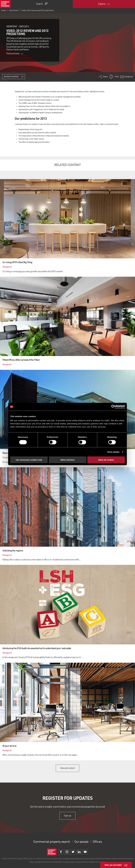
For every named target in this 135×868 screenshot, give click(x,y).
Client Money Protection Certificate (106, 859)
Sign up (67, 816)
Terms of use (46, 859)
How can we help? (113, 865)
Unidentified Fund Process (42, 862)
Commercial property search (52, 842)
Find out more (15, 54)
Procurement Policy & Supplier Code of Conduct (90, 862)
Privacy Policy (69, 862)
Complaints (66, 859)
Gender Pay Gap (89, 859)
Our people (81, 842)
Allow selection (67, 460)
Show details (113, 452)
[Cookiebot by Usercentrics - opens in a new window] (113, 407)
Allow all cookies (106, 460)
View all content (68, 768)
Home (4, 11)
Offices (97, 842)
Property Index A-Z (58, 862)
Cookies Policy (56, 859)
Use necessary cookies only (29, 460)
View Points (14, 11)
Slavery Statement (76, 859)
